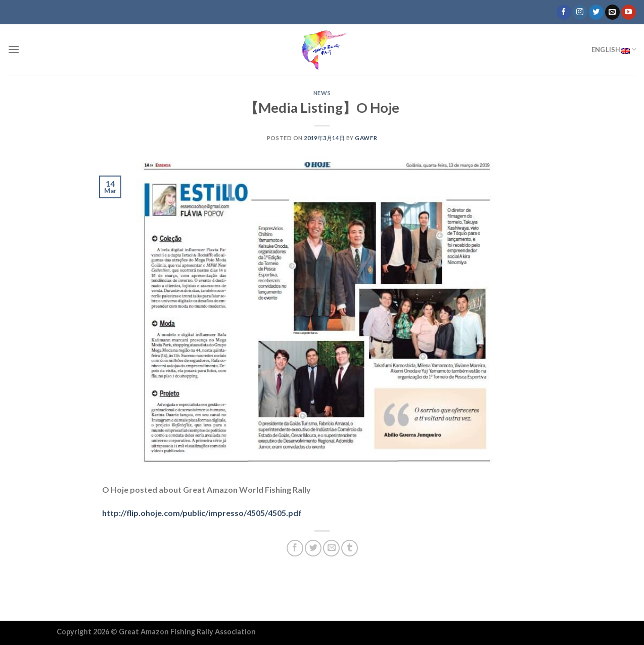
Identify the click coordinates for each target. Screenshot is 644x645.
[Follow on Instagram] (580, 12)
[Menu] (14, 49)
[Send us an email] (612, 12)
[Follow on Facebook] (564, 12)
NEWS (322, 93)
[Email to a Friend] (331, 548)
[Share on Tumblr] (350, 548)
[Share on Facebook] (295, 548)
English (614, 50)
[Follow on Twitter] (596, 12)
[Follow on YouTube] (629, 12)
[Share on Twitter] (313, 548)
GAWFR (366, 138)
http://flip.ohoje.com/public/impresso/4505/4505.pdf (202, 513)
